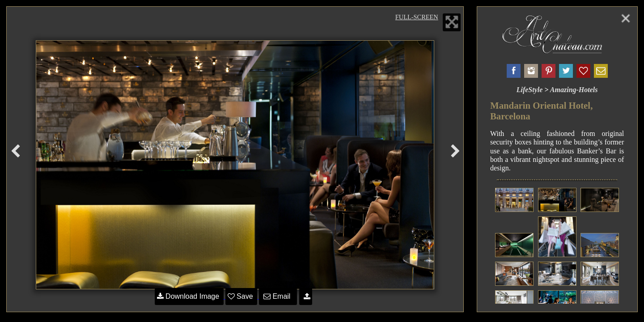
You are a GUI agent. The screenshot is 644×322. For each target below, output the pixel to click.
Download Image (189, 296)
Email (278, 296)
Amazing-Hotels (574, 90)
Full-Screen (417, 17)
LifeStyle (530, 90)
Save (241, 296)
